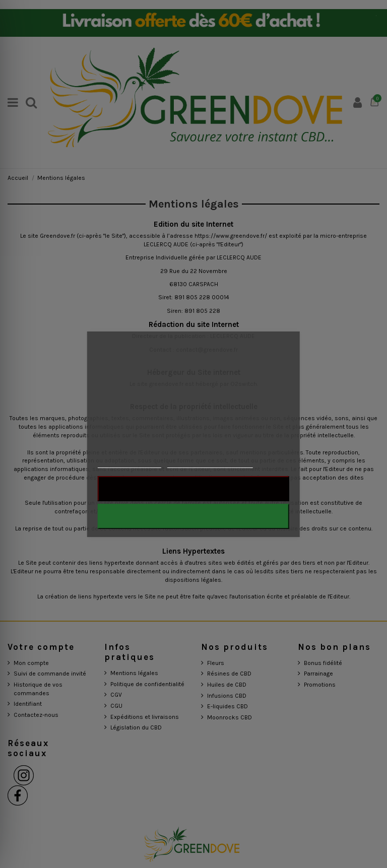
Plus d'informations (130, 463)
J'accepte (193, 516)
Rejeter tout (193, 489)
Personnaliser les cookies (210, 463)
